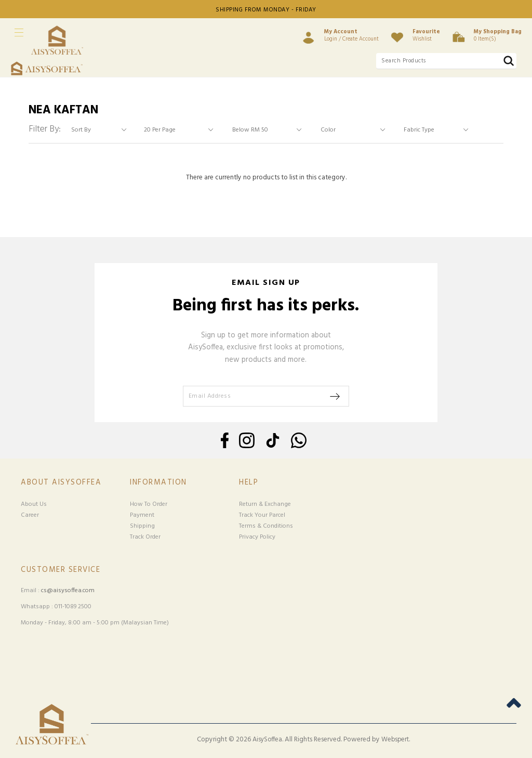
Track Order (145, 537)
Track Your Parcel (262, 515)
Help (249, 483)
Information (158, 483)
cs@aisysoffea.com (68, 591)
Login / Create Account (351, 35)
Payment (142, 515)
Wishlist (426, 35)
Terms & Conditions (266, 526)
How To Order (149, 504)
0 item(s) (498, 35)
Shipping (142, 526)
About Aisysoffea (61, 483)
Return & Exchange (265, 504)
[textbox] (446, 61)
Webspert (395, 740)
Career (30, 515)
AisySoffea (267, 740)
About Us (34, 504)
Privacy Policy (257, 537)
